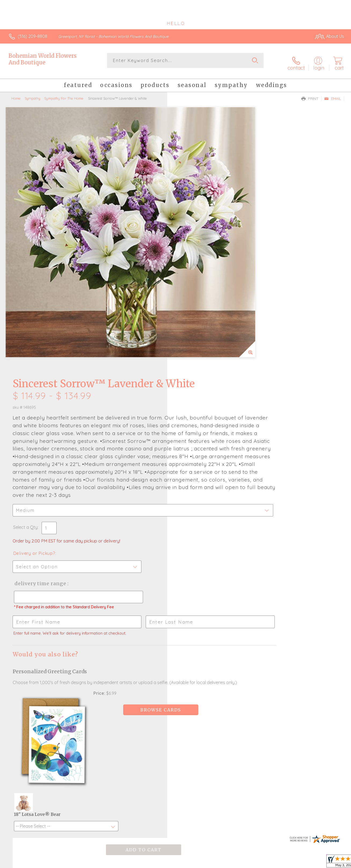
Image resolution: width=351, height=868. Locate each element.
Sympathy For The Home (64, 94)
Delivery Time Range (202, 364)
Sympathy (32, 94)
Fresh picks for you (176, 675)
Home (16, 94)
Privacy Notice (257, 863)
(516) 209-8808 (32, 36)
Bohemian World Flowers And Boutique (43, 59)
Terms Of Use (225, 863)
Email (333, 94)
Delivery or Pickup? (197, 334)
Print (310, 94)
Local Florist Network (295, 863)
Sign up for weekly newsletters (176, 705)
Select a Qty (188, 308)
